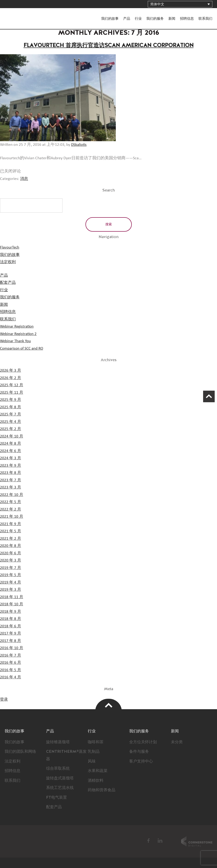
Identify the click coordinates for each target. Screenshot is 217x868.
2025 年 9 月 (11, 400)
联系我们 (205, 19)
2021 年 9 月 (11, 524)
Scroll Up (207, 399)
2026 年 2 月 (11, 378)
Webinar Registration (18, 326)
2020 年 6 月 (11, 553)
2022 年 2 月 (11, 509)
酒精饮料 (96, 781)
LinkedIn (160, 841)
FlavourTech (19, 14)
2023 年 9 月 (11, 466)
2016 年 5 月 (11, 670)
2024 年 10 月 (12, 436)
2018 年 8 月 (11, 619)
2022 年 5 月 (11, 502)
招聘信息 (187, 19)
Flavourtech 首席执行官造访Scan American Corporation (108, 45)
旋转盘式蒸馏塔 (61, 778)
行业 (138, 19)
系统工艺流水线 (61, 788)
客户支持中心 (142, 761)
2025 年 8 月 (11, 407)
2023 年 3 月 (11, 487)
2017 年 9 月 (11, 633)
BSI (107, 841)
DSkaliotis (79, 145)
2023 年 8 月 (11, 473)
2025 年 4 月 (11, 422)
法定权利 (8, 262)
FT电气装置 (57, 798)
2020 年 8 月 (11, 546)
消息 (24, 179)
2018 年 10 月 (12, 604)
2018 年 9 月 (11, 612)
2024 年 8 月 (11, 444)
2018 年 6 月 (11, 626)
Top (108, 705)
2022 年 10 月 (12, 495)
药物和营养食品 (102, 790)
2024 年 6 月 (11, 451)
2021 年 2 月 (11, 539)
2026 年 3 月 (11, 370)
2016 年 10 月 (12, 648)
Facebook (149, 841)
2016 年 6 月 (11, 663)
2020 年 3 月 (11, 560)
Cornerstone (197, 841)
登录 (4, 699)
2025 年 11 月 (12, 393)
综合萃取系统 (59, 769)
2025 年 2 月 (11, 429)
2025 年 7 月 (11, 414)
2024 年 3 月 (11, 458)
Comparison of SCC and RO (23, 348)
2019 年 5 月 (11, 575)
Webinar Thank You (16, 341)
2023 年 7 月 (11, 480)
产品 (127, 19)
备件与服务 (140, 752)
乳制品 (94, 752)
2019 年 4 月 (11, 582)
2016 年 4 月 (11, 677)
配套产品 (8, 283)
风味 (92, 761)
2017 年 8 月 (11, 641)
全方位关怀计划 (144, 742)
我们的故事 (110, 19)
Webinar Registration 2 (19, 334)
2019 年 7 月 (11, 568)
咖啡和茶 (96, 742)
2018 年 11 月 (12, 597)
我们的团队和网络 (21, 752)
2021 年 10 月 (12, 517)
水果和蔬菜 (98, 771)
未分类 (177, 742)
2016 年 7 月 (11, 655)
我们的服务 (155, 19)
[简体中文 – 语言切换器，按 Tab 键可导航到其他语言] (180, 4)
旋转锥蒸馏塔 (59, 742)
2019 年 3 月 (11, 590)
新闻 (172, 19)
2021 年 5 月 (11, 531)
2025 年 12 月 (12, 385)
